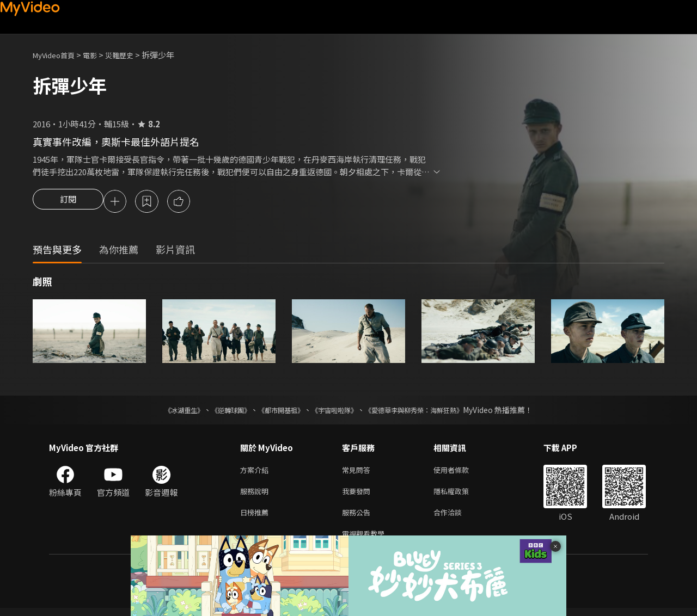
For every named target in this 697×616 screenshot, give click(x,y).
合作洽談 (456, 518)
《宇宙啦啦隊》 (337, 411)
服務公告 (358, 518)
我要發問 (358, 495)
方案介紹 (256, 472)
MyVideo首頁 (57, 55)
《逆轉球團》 (218, 411)
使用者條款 (460, 472)
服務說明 (256, 495)
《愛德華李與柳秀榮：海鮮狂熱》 (428, 411)
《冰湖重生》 (165, 411)
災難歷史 (131, 55)
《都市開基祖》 (276, 411)
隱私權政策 (460, 495)
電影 (99, 55)
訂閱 (68, 202)
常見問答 (358, 472)
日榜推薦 (256, 518)
